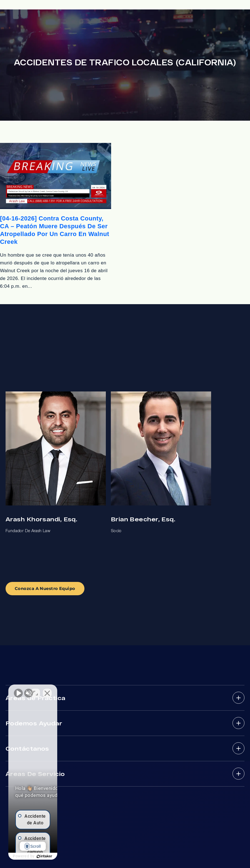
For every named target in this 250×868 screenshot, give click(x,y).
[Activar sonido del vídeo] (18, 690)
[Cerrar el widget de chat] (98, 690)
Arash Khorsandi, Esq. (41, 519)
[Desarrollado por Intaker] (70, 856)
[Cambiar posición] (87, 690)
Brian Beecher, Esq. (143, 519)
